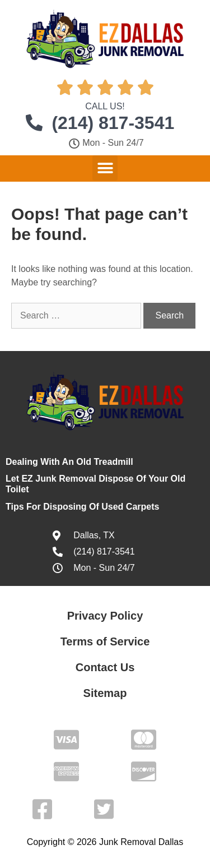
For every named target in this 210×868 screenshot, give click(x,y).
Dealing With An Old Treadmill (69, 462)
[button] (105, 168)
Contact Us (105, 667)
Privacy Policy (105, 616)
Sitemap (105, 693)
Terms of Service (105, 641)
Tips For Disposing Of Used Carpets (82, 507)
